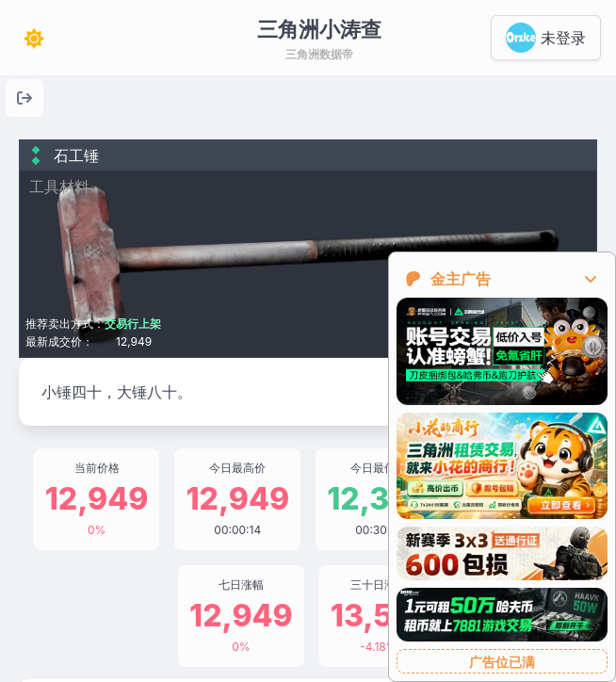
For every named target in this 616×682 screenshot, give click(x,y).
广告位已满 (502, 662)
